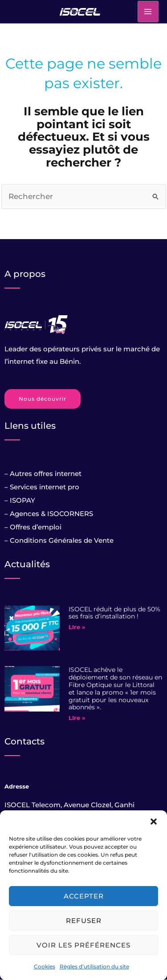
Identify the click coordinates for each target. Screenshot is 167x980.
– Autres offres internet (43, 474)
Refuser (84, 921)
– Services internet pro (42, 487)
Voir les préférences (83, 945)
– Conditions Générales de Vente (59, 540)
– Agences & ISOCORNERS (49, 514)
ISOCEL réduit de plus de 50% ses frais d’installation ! (114, 613)
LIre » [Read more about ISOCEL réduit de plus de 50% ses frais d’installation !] (77, 627)
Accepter (84, 896)
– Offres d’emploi (33, 527)
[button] (154, 821)
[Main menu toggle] (148, 12)
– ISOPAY (20, 500)
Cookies (45, 966)
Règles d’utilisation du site (94, 966)
